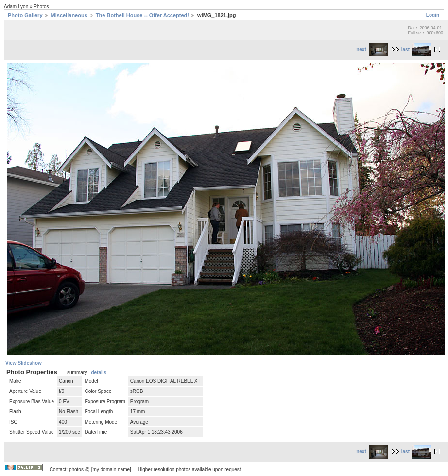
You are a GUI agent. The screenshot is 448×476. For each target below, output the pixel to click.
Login (433, 15)
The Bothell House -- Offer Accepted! (142, 15)
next (372, 49)
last (416, 49)
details (99, 372)
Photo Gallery (25, 15)
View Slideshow (24, 363)
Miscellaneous (69, 15)
